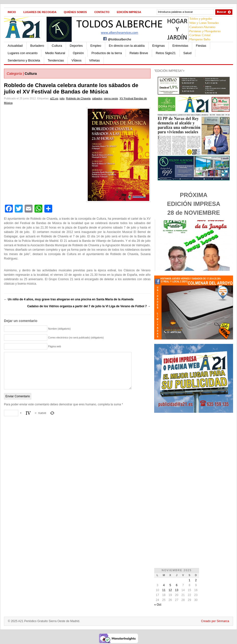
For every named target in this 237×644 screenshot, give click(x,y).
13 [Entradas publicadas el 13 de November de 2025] (177, 590)
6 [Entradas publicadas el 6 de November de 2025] (177, 585)
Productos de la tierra (107, 53)
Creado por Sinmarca (215, 621)
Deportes (76, 46)
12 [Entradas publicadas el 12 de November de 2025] (170, 590)
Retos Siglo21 (166, 53)
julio (62, 98)
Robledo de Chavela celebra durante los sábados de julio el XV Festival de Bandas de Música (71, 88)
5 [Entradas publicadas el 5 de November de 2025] (170, 585)
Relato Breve (139, 53)
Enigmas (159, 46)
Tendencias (56, 60)
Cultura (57, 46)
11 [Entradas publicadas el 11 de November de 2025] (164, 590)
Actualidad (15, 46)
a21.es (54, 98)
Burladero (37, 46)
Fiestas (201, 46)
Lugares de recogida (40, 12)
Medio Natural (55, 53)
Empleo (96, 46)
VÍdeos (76, 60)
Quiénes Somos (75, 12)
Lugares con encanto (23, 53)
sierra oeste (111, 98)
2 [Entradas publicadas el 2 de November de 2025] (196, 580)
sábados (97, 98)
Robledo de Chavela (78, 98)
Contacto (102, 12)
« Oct (158, 605)
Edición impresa (129, 12)
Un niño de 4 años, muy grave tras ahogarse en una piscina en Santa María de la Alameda (69, 299)
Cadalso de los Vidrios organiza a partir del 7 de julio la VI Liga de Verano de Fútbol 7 (89, 306)
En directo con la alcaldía (127, 46)
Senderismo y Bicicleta (24, 60)
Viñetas (94, 60)
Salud (187, 53)
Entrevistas (180, 46)
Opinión (78, 53)
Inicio (12, 12)
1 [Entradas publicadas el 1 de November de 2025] (190, 580)
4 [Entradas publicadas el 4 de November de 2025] (164, 585)
